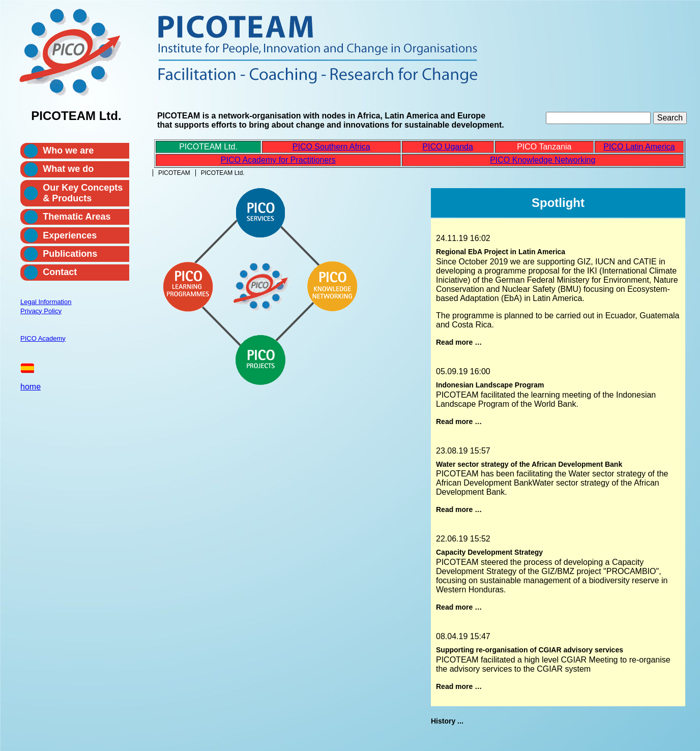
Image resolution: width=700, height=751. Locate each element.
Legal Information (46, 302)
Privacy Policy (41, 311)
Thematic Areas (77, 217)
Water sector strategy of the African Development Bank (529, 464)
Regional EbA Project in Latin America (501, 252)
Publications (70, 254)
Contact (60, 272)
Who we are (68, 151)
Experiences (70, 235)
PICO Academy (43, 338)
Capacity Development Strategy (489, 552)
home (31, 387)
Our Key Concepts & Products (83, 193)
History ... (447, 721)
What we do (68, 169)
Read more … (459, 342)
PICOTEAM (174, 173)
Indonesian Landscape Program (490, 385)
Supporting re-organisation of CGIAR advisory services (530, 650)
